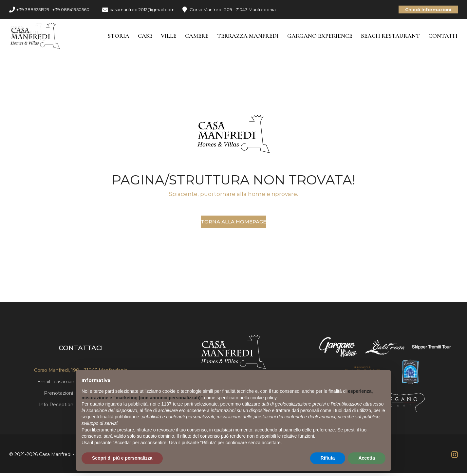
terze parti (183, 404)
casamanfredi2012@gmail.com (142, 10)
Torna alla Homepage (233, 223)
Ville (169, 37)
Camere (197, 37)
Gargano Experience (320, 37)
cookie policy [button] (263, 398)
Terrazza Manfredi (248, 37)
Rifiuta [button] (328, 458)
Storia (119, 37)
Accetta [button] (367, 458)
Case (145, 37)
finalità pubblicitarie (120, 417)
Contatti (443, 37)
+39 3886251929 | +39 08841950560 (53, 10)
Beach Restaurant (391, 37)
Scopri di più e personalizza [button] (122, 458)
